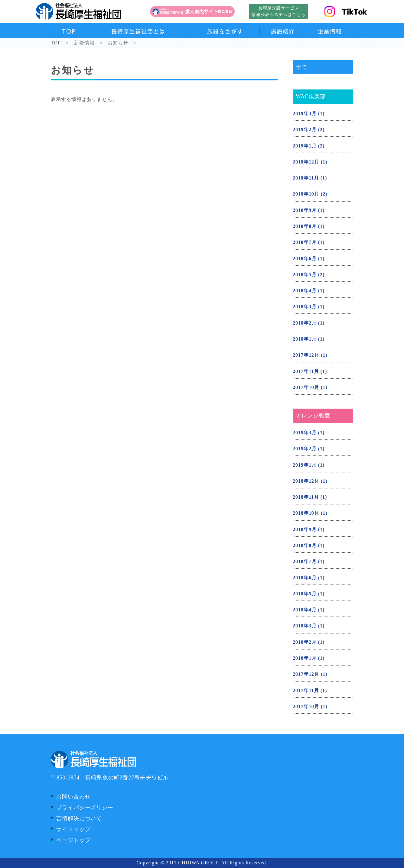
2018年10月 (306, 194)
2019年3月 (305, 114)
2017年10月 (306, 387)
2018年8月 (305, 226)
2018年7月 (305, 242)
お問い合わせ (73, 797)
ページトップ (73, 840)
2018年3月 (305, 307)
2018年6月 (305, 259)
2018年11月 (306, 178)
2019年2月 (305, 130)
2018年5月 (305, 275)
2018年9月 (305, 210)
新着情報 (84, 43)
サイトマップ (73, 829)
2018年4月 (305, 291)
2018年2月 (305, 323)
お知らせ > (122, 43)
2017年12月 (306, 355)
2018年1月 (305, 339)
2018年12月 (306, 162)
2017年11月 (306, 371)
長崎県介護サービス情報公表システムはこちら (279, 11)
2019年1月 (305, 146)
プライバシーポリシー (85, 808)
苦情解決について (79, 818)
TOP (56, 43)
